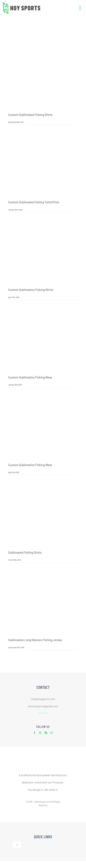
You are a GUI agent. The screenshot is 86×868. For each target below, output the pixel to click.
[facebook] (34, 733)
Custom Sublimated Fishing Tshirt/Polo (34, 202)
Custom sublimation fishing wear (30, 377)
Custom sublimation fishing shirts (31, 290)
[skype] (46, 733)
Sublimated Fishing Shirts (25, 552)
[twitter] (40, 733)
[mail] (52, 733)
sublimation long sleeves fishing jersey (35, 640)
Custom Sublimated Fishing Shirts (30, 115)
